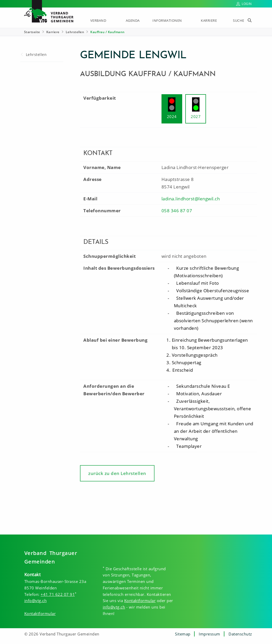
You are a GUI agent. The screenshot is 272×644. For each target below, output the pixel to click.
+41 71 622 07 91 (58, 594)
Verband (98, 20)
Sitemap (183, 634)
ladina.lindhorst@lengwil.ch (191, 199)
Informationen (167, 20)
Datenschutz (240, 634)
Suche (239, 20)
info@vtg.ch (36, 601)
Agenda (133, 20)
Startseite (32, 32)
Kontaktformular (40, 613)
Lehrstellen (75, 32)
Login (247, 4)
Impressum (209, 634)
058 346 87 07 (177, 211)
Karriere (209, 20)
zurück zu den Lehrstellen (117, 473)
